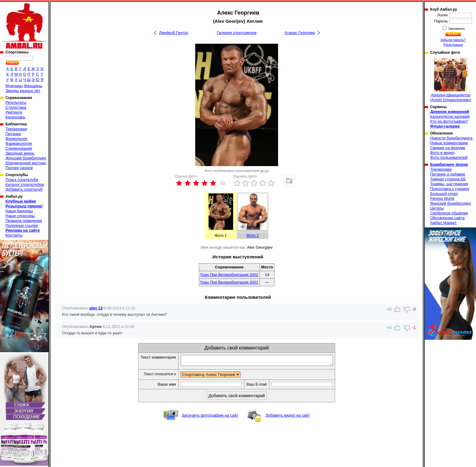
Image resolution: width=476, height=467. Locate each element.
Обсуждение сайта (447, 218)
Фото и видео (442, 153)
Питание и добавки (448, 174)
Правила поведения (24, 221)
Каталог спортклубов (25, 184)
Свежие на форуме (448, 148)
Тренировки (16, 129)
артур (265, 171)
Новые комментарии (449, 143)
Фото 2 (253, 235)
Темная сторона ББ (448, 179)
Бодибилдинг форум (449, 165)
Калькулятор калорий (450, 116)
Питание (13, 134)
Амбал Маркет (443, 223)
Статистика (16, 107)
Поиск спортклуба (22, 180)
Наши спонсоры (20, 216)
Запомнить (456, 29)
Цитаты (437, 208)
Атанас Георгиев (300, 33)
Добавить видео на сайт (288, 417)
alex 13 (96, 308)
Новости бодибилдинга (451, 138)
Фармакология (19, 143)
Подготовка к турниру (450, 189)
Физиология (16, 139)
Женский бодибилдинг (26, 158)
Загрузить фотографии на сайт (210, 417)
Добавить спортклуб (24, 189)
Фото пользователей (449, 157)
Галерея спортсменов (237, 33)
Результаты (16, 102)
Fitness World (442, 198)
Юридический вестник (26, 163)
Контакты (14, 235)
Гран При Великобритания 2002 (229, 275)
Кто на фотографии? (449, 121)
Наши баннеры (19, 211)
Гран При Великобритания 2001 (229, 282)
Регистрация (453, 45)
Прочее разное (19, 168)
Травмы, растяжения (449, 184)
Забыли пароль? (453, 40)
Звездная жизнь (20, 153)
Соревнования (19, 148)
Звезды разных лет (23, 91)
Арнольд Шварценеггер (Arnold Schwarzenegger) (450, 80)
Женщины (33, 86)
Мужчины (14, 86)
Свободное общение (449, 213)
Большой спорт (444, 194)
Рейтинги (14, 112)
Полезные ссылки (22, 225)
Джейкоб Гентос (174, 33)
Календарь (15, 117)
